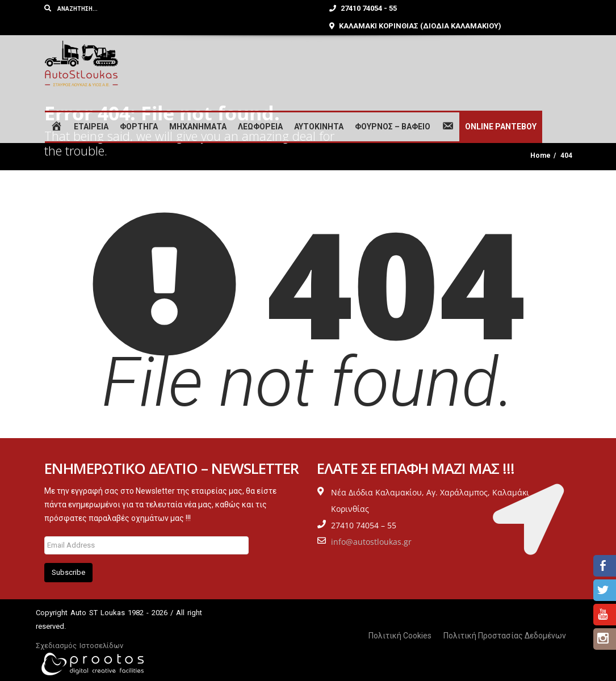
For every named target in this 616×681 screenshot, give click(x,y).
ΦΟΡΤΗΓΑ (139, 127)
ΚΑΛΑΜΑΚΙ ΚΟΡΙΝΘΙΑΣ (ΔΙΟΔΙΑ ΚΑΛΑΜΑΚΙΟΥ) (415, 26)
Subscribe (68, 572)
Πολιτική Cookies (400, 636)
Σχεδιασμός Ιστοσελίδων (79, 646)
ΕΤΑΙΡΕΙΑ (91, 127)
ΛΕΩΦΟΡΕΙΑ (260, 127)
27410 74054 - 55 (363, 8)
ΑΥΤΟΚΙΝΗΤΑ (319, 127)
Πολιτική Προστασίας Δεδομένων (505, 636)
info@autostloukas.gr (371, 542)
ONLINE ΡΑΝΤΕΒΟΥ (501, 127)
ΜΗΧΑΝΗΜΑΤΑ (198, 127)
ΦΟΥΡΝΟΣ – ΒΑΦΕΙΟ (393, 127)
